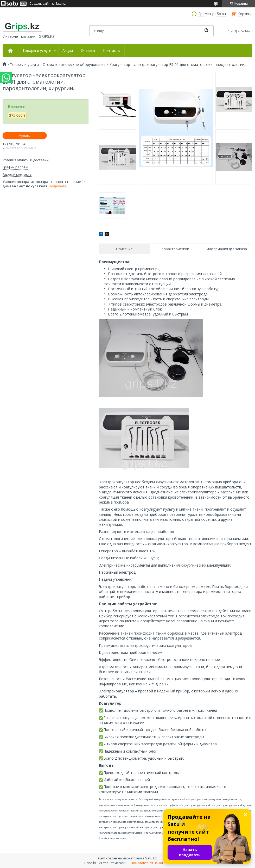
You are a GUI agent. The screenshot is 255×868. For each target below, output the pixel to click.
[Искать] (206, 31)
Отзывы (88, 51)
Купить (25, 136)
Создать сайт (39, 4)
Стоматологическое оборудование (74, 65)
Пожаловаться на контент (151, 863)
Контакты (112, 51)
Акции (68, 51)
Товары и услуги (37, 51)
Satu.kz (151, 858)
